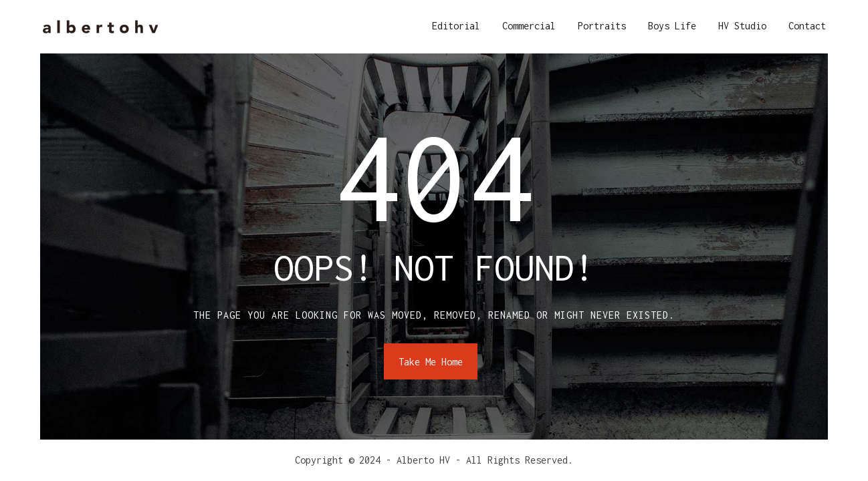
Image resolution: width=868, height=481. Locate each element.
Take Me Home (431, 362)
